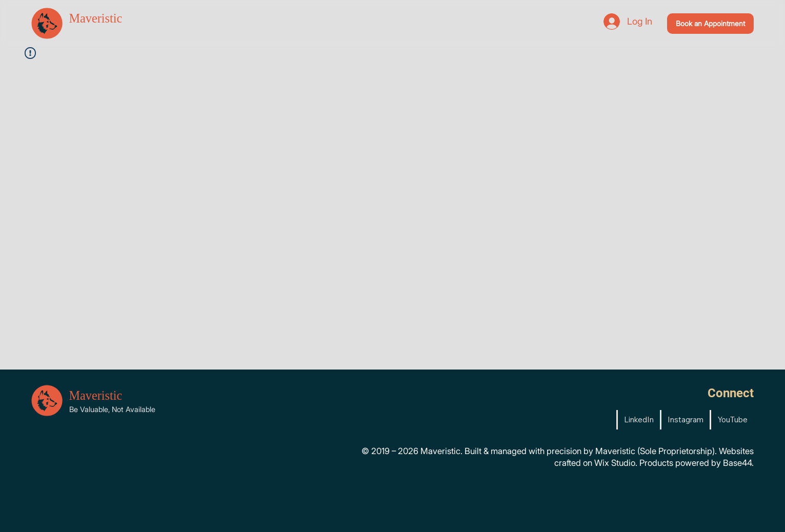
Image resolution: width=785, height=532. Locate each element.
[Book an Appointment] (710, 23)
